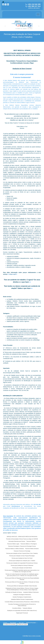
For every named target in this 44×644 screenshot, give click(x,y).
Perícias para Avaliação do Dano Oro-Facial (22, 558)
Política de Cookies (23, 624)
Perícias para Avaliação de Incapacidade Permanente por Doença (22, 563)
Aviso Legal (21, 623)
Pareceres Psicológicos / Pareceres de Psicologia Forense (22, 546)
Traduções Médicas (27, 608)
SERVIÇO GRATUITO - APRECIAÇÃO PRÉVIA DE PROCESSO (22, 537)
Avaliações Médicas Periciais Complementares (22, 599)
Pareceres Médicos (31, 541)
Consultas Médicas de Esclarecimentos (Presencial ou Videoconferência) (22, 602)
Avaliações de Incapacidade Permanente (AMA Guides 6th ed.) (22, 611)
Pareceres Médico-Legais (13, 544)
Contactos (5, 623)
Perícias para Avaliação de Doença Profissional (22, 565)
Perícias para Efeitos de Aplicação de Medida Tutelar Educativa (22, 586)
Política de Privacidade (31, 623)
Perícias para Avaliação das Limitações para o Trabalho (22, 561)
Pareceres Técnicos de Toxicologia (22, 551)
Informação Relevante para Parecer (17, 541)
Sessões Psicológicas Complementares (22, 597)
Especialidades (13, 623)
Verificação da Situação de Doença (14, 592)
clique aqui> (13, 274)
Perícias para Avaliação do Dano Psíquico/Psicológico (22, 556)
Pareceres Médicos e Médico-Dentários (15, 549)
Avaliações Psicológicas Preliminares (22, 595)
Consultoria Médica (17, 608)
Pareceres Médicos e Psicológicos (29, 544)
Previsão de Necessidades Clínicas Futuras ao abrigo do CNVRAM (22, 539)
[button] (5, 25)
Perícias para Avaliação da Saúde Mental (22, 568)
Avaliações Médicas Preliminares (31, 592)
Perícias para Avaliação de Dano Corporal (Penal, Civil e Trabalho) (22, 553)
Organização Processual (22, 613)
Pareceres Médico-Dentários (32, 549)
